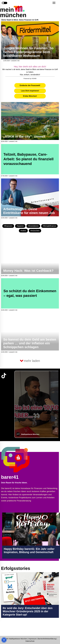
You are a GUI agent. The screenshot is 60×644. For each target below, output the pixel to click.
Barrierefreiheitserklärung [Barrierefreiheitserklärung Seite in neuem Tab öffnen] (47, 639)
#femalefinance (49, 226)
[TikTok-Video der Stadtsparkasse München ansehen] (36, 404)
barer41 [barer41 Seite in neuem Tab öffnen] (10, 477)
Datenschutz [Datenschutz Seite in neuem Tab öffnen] (30, 641)
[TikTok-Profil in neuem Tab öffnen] (4, 376)
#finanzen (8, 226)
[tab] (30, 85)
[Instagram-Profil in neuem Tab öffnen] (4, 628)
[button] (54, 3)
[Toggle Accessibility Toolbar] (4, 640)
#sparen (20, 226)
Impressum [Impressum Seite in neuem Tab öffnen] (32, 639)
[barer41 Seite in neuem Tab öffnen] (23, 459)
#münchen (35, 231)
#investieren (33, 226)
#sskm (23, 231)
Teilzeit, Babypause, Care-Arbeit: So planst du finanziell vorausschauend (28, 159)
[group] (36, 404)
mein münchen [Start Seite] (13, 12)
